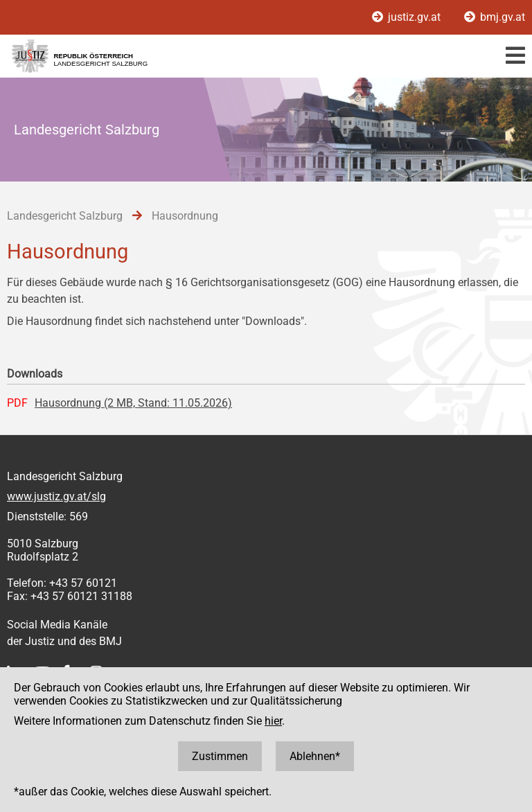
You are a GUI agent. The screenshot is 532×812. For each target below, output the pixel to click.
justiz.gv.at (408, 17)
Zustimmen (220, 756)
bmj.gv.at (495, 17)
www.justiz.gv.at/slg (56, 496)
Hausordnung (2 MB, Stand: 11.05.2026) (133, 403)
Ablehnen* (315, 756)
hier (273, 721)
